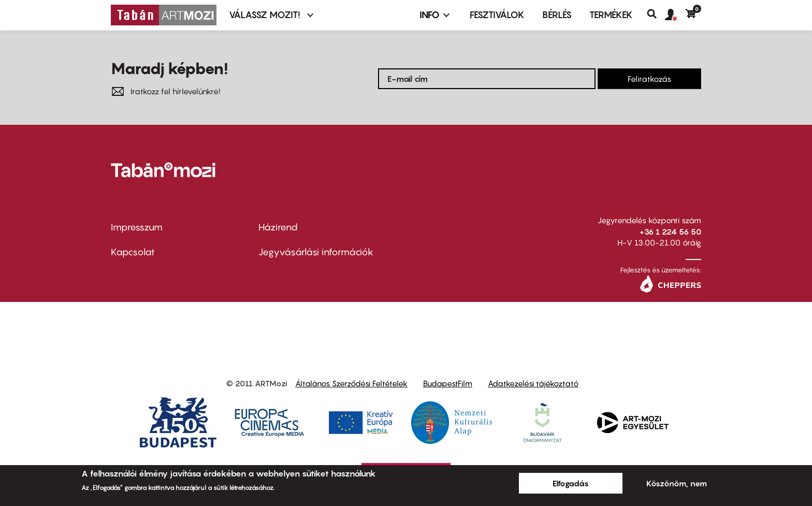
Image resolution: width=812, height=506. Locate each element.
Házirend (278, 227)
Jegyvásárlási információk (316, 252)
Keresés (656, 14)
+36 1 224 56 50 (670, 232)
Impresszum (137, 227)
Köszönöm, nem (677, 483)
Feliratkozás (649, 79)
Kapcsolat (133, 252)
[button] (675, 15)
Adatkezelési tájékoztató (533, 383)
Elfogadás (571, 483)
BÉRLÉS (557, 15)
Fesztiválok (497, 15)
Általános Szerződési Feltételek (351, 383)
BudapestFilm (448, 383)
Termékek (611, 15)
